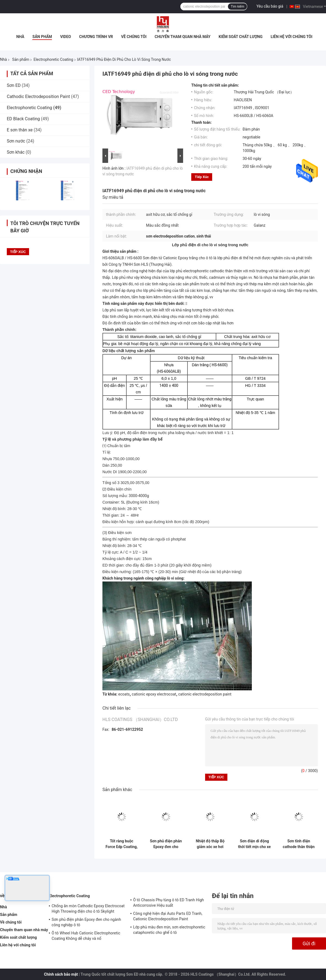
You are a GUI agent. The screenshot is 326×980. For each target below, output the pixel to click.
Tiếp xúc (202, 177)
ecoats (124, 694)
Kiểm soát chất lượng (241, 37)
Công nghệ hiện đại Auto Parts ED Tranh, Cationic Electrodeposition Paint (168, 916)
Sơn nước (16, 141)
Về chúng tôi (134, 37)
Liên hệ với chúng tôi (291, 37)
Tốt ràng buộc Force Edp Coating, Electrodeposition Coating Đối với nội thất (122, 844)
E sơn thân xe (20, 130)
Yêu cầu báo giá (270, 6)
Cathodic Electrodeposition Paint (38, 97)
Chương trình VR (96, 37)
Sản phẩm (42, 37)
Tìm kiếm (237, 7)
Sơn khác (16, 152)
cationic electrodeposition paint (205, 694)
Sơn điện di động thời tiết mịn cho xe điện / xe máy (254, 844)
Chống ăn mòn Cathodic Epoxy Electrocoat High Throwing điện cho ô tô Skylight (88, 909)
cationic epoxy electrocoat (154, 694)
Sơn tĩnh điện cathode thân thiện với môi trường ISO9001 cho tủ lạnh (299, 844)
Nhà (20, 37)
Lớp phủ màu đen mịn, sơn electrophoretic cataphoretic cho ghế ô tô (169, 930)
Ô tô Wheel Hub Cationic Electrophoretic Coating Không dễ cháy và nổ (86, 936)
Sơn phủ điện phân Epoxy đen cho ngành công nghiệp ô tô (166, 844)
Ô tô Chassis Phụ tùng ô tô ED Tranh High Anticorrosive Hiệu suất (169, 903)
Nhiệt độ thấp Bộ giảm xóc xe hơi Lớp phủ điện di (210, 844)
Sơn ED (14, 85)
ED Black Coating (23, 119)
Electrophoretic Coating (53, 59)
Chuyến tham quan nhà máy (182, 37)
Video (65, 37)
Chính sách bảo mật (61, 974)
